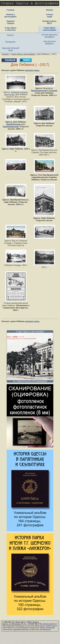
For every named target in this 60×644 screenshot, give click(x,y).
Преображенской (39, 91)
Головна (10, 10)
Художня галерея (11, 22)
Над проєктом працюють (50, 43)
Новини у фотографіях (10, 16)
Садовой (53, 91)
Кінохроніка (11, 42)
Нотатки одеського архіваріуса (50, 36)
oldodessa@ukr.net (50, 624)
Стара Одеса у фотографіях (30, 331)
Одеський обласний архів (11, 49)
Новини (50, 10)
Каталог (11, 35)
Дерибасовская (14, 124)
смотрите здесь (32, 70)
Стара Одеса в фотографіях (50, 29)
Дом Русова (9, 95)
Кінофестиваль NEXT (50, 22)
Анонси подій (50, 16)
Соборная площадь (19, 92)
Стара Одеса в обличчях (10, 29)
